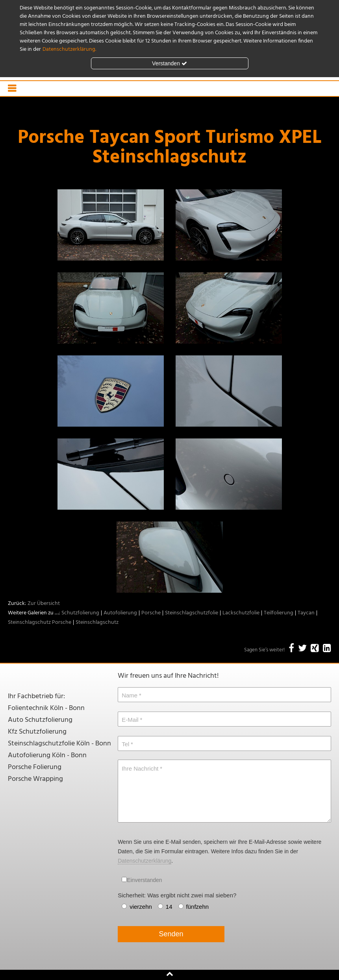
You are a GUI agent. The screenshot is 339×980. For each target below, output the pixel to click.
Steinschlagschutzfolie (192, 613)
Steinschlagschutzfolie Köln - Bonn (59, 744)
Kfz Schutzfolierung (37, 732)
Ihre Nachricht (140, 768)
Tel (125, 744)
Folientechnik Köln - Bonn (46, 708)
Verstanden (169, 63)
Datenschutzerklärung (144, 861)
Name (130, 695)
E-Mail (130, 720)
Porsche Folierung (35, 767)
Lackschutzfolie (241, 613)
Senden (171, 934)
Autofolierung (120, 613)
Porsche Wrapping (35, 779)
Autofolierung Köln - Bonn (47, 755)
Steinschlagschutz (97, 622)
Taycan (306, 613)
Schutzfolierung (80, 613)
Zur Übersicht (44, 604)
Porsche (151, 613)
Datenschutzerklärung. (69, 49)
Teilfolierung (279, 613)
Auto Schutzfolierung (40, 720)
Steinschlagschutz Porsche (40, 622)
